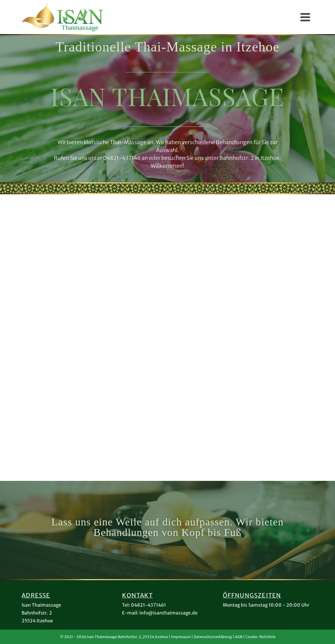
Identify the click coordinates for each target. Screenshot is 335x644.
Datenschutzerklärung (213, 637)
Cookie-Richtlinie (260, 637)
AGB (239, 637)
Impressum (181, 637)
